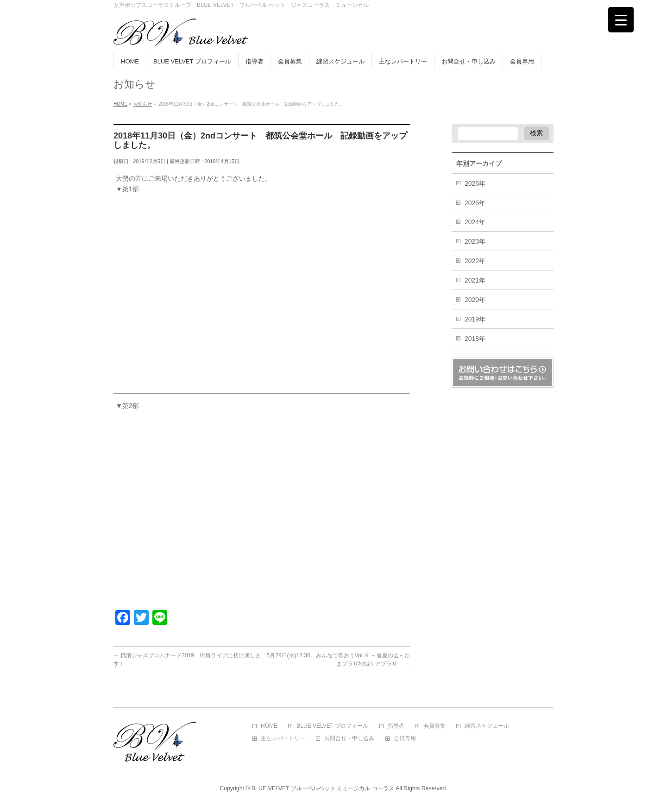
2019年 (475, 319)
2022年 (475, 261)
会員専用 (405, 739)
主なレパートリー (283, 739)
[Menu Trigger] (621, 20)
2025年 (475, 203)
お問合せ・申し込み (349, 739)
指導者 (396, 726)
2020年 (475, 300)
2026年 (475, 183)
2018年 (475, 339)
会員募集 (434, 726)
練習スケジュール (487, 726)
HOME (269, 726)
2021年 (475, 280)
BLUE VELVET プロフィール (332, 726)
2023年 (475, 241)
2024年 (475, 222)
